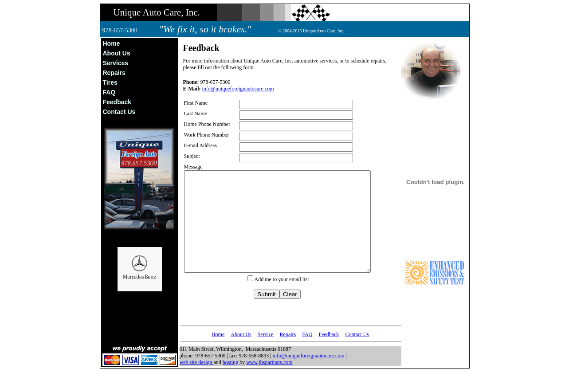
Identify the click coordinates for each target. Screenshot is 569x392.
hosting (231, 382)
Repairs (114, 73)
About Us (117, 53)
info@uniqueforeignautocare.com (238, 89)
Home (112, 43)
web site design (197, 382)
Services (116, 63)
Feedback (117, 102)
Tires (110, 82)
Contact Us (119, 112)
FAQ (109, 92)
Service (266, 354)
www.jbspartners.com (269, 382)
